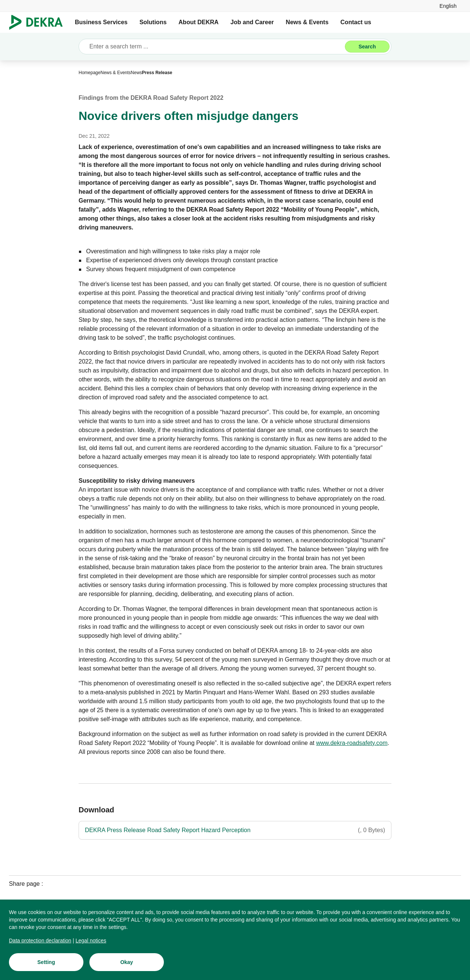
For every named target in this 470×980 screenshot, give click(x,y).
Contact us (356, 22)
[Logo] (39, 22)
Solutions (153, 22)
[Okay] (127, 964)
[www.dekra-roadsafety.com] (352, 743)
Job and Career (252, 22)
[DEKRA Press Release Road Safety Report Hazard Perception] (235, 830)
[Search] (367, 47)
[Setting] (46, 964)
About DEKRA (199, 22)
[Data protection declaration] (40, 942)
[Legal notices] (91, 942)
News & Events (307, 22)
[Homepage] (90, 73)
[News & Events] (116, 73)
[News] (136, 73)
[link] (448, 6)
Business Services (101, 22)
